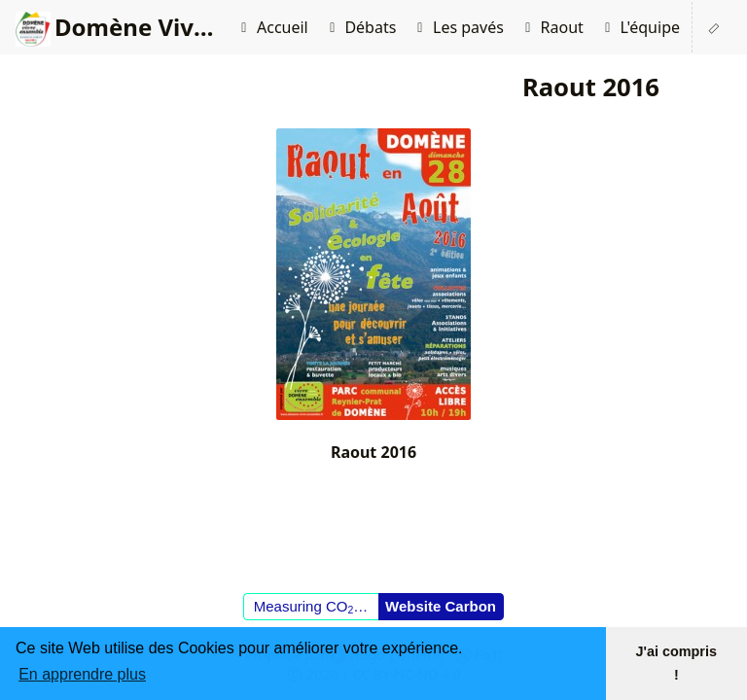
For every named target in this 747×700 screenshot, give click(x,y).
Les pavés (458, 27)
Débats (360, 27)
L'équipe (640, 27)
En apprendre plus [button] (82, 674)
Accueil (271, 27)
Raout (551, 27)
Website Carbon (441, 606)
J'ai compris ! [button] (676, 663)
